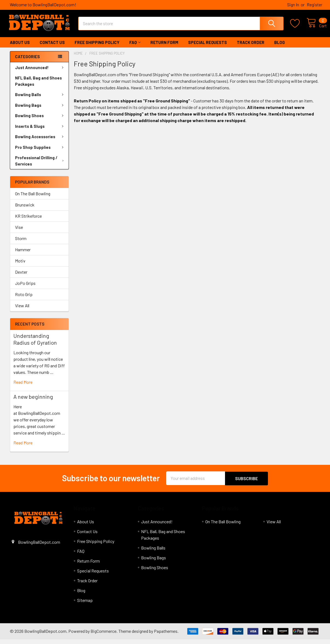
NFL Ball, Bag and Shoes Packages (38, 86)
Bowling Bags (40, 110)
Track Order (251, 47)
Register (315, 5)
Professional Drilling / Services (40, 166)
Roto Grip (24, 299)
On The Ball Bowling (33, 198)
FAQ (135, 47)
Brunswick (25, 210)
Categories (27, 61)
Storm (21, 243)
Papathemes (166, 636)
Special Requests (208, 47)
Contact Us (52, 47)
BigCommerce (103, 636)
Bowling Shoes (40, 120)
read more (23, 387)
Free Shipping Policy (97, 47)
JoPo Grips (25, 288)
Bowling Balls (40, 99)
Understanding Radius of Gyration (35, 344)
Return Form (164, 47)
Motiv (20, 266)
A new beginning (33, 401)
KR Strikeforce (28, 221)
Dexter (21, 277)
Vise (19, 232)
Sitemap (85, 605)
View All (22, 310)
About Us (20, 47)
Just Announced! (40, 72)
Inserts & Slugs (40, 131)
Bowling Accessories (40, 141)
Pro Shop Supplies (40, 152)
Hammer (23, 254)
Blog (280, 47)
